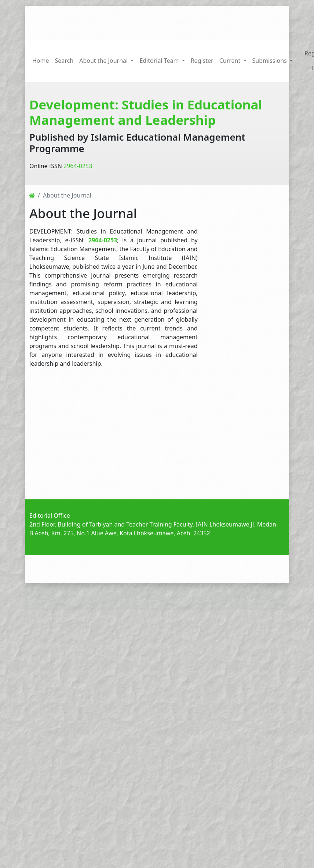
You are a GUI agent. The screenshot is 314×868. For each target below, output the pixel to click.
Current (165, 569)
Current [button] (231, 60)
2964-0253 (78, 164)
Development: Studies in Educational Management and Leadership (146, 110)
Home (41, 60)
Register (202, 60)
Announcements (126, 569)
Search (64, 60)
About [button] (220, 569)
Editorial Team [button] (160, 60)
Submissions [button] (270, 60)
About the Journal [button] (104, 60)
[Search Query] (238, 22)
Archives (193, 569)
